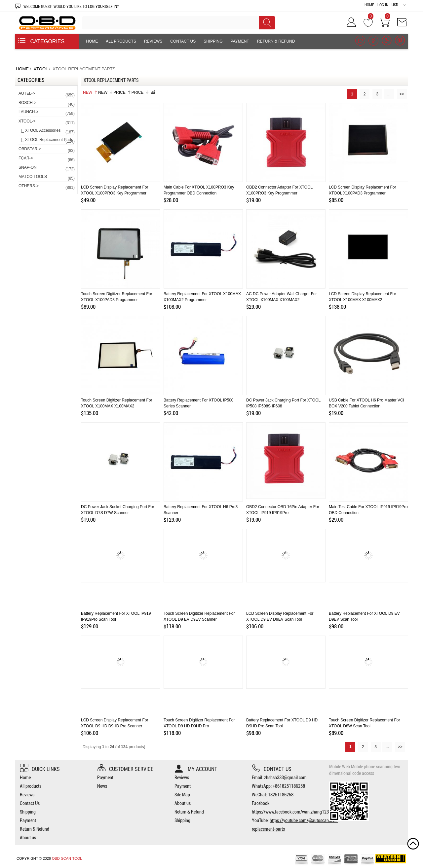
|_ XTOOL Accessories (46, 132)
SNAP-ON (46, 169)
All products (121, 41)
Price (122, 92)
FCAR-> (46, 159)
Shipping (213, 41)
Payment (240, 41)
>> (402, 94)
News (102, 786)
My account (196, 769)
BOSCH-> (46, 104)
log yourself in (102, 7)
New (90, 92)
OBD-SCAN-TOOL (67, 858)
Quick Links (40, 769)
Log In (383, 5)
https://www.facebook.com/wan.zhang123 (290, 812)
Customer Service (125, 769)
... (389, 94)
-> (46, 122)
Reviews (153, 41)
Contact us (272, 769)
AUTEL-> (46, 95)
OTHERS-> (46, 187)
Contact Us (183, 41)
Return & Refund (276, 41)
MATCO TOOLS (46, 178)
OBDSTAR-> (46, 150)
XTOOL (40, 69)
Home (369, 5)
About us (96, 56)
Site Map (182, 795)
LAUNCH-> (46, 113)
